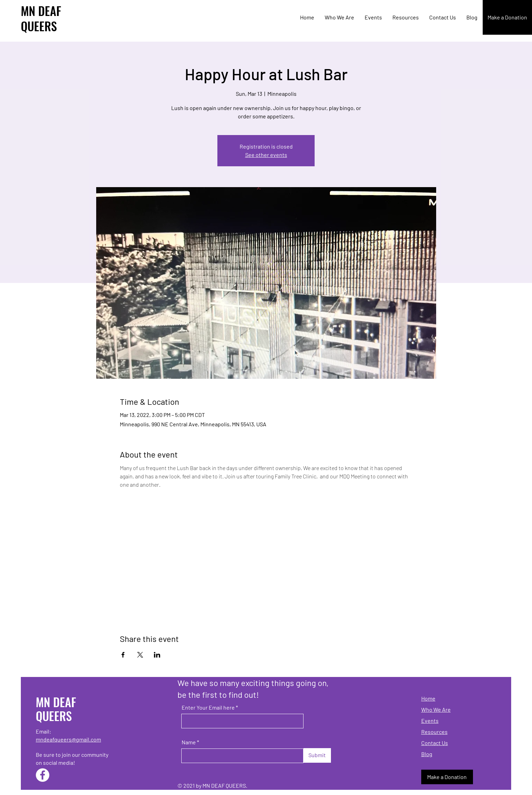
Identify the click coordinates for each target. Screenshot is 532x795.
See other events (266, 155)
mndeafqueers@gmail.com (68, 739)
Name (189, 742)
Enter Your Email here (208, 708)
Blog (427, 754)
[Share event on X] (140, 655)
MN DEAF (41, 11)
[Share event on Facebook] (123, 655)
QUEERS (39, 26)
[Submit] (317, 755)
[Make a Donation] (507, 17)
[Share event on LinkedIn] (157, 655)
